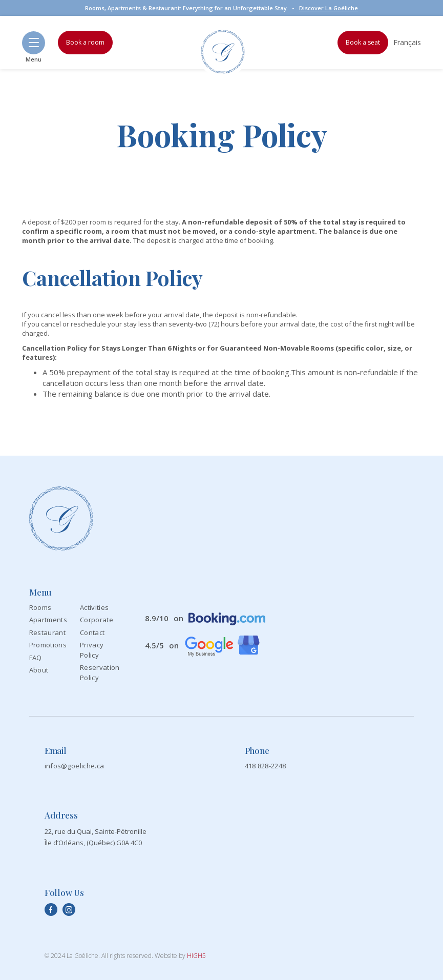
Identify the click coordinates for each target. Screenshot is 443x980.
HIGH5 (196, 956)
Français (407, 42)
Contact (92, 632)
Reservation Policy (100, 672)
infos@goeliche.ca (74, 766)
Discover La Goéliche (329, 8)
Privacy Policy (92, 650)
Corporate (97, 620)
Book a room (85, 42)
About (39, 670)
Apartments (48, 620)
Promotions (48, 645)
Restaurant (47, 632)
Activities (94, 607)
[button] (34, 43)
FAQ (36, 658)
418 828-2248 (266, 766)
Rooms (40, 607)
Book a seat (363, 42)
